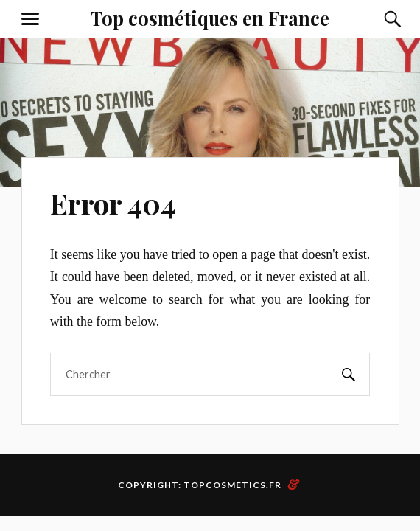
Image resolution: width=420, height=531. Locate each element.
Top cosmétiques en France (210, 18)
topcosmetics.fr (232, 485)
